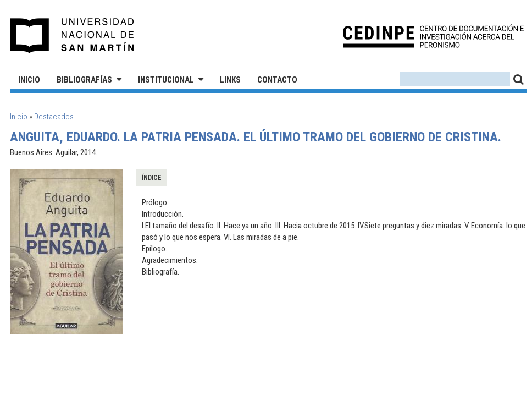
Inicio (29, 80)
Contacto (277, 80)
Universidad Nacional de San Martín (72, 36)
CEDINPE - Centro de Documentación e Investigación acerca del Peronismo (433, 36)
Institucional (166, 80)
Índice (152, 178)
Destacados (54, 117)
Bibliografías (84, 80)
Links (230, 80)
